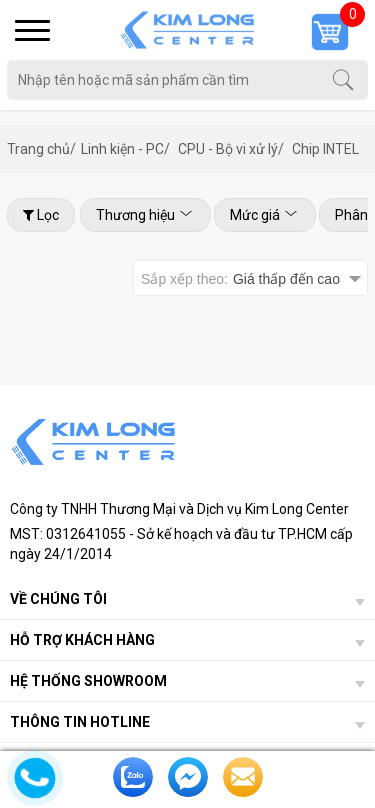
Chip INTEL (325, 149)
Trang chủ (41, 149)
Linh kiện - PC (125, 149)
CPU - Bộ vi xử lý (231, 149)
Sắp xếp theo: (240, 279)
